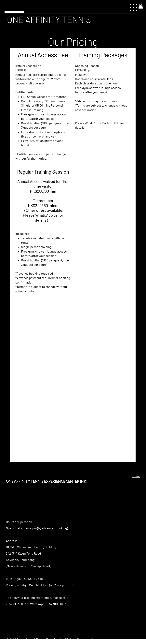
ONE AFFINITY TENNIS (49, 19)
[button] (141, 6)
